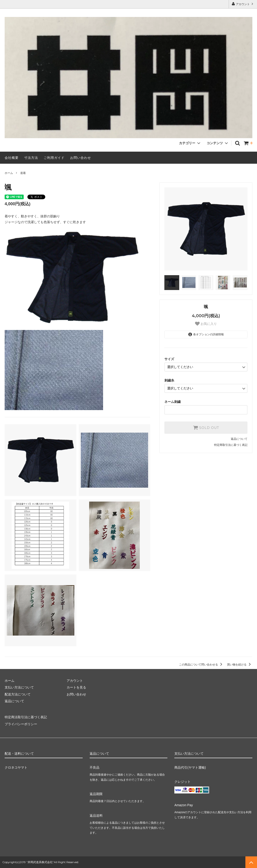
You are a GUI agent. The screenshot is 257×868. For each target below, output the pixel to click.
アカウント (243, 4)
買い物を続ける (240, 665)
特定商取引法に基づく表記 (231, 445)
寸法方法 (31, 158)
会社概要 (12, 158)
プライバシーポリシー (21, 724)
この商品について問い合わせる (201, 665)
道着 (23, 173)
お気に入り (206, 324)
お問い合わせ (81, 158)
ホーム (9, 173)
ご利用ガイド (54, 158)
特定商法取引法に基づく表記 (26, 717)
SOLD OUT (206, 427)
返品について (239, 439)
